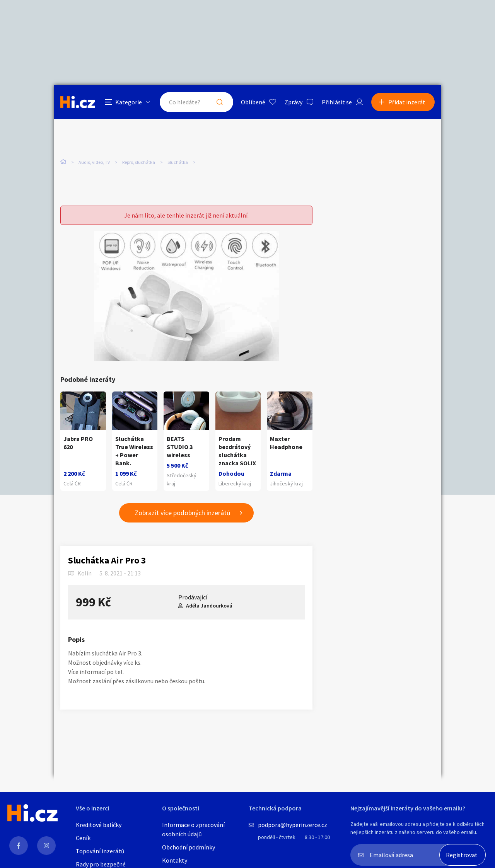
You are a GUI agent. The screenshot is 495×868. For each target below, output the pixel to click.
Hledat (220, 102)
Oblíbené (253, 102)
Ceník (83, 838)
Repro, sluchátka (139, 162)
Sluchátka (178, 162)
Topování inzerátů (100, 851)
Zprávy (294, 102)
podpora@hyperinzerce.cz (293, 825)
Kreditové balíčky (99, 825)
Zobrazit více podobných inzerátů (183, 513)
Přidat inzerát (407, 102)
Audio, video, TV (94, 162)
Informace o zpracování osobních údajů (193, 829)
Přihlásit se (337, 102)
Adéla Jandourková (209, 606)
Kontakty (175, 860)
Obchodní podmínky (189, 847)
